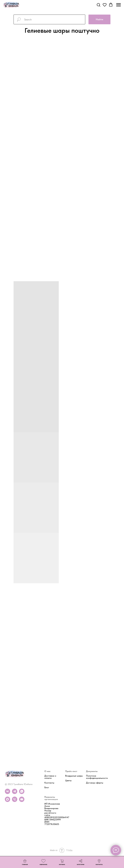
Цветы (68, 780)
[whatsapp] (22, 793)
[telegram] (15, 793)
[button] (98, 5)
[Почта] (22, 801)
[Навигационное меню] (119, 5)
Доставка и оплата (50, 777)
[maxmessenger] (8, 801)
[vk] (8, 793)
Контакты (49, 783)
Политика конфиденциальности (97, 777)
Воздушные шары (74, 776)
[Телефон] (15, 801)
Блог (47, 787)
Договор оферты (95, 783)
